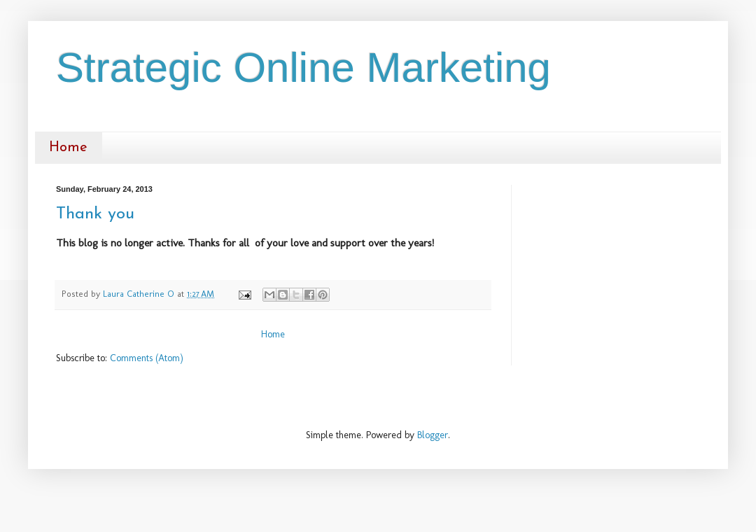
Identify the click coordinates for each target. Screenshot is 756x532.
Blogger (433, 435)
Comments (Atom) (147, 358)
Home (68, 148)
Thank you (95, 214)
